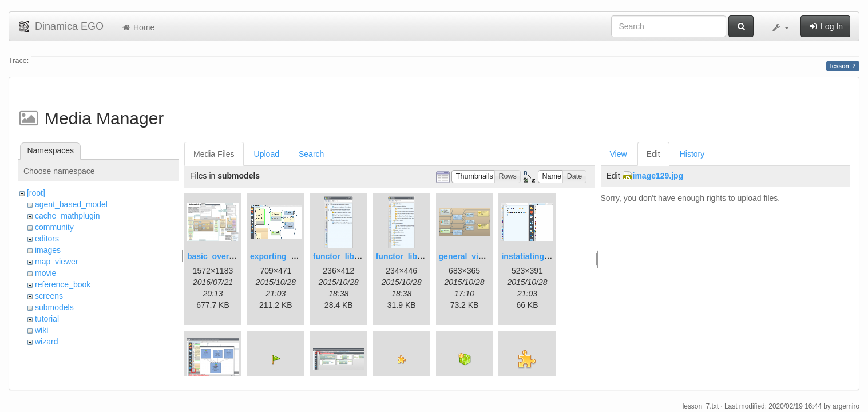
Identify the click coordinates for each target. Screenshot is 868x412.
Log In (825, 26)
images (48, 250)
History (692, 154)
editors (47, 239)
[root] (36, 193)
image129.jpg (658, 176)
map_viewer (56, 262)
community (54, 227)
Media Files (214, 154)
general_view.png (472, 256)
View (619, 154)
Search (311, 154)
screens (49, 296)
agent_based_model (71, 204)
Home (138, 27)
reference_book (63, 284)
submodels (54, 307)
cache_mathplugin (68, 216)
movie (45, 273)
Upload (267, 154)
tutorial (47, 319)
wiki (41, 330)
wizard (46, 342)
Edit (653, 154)
